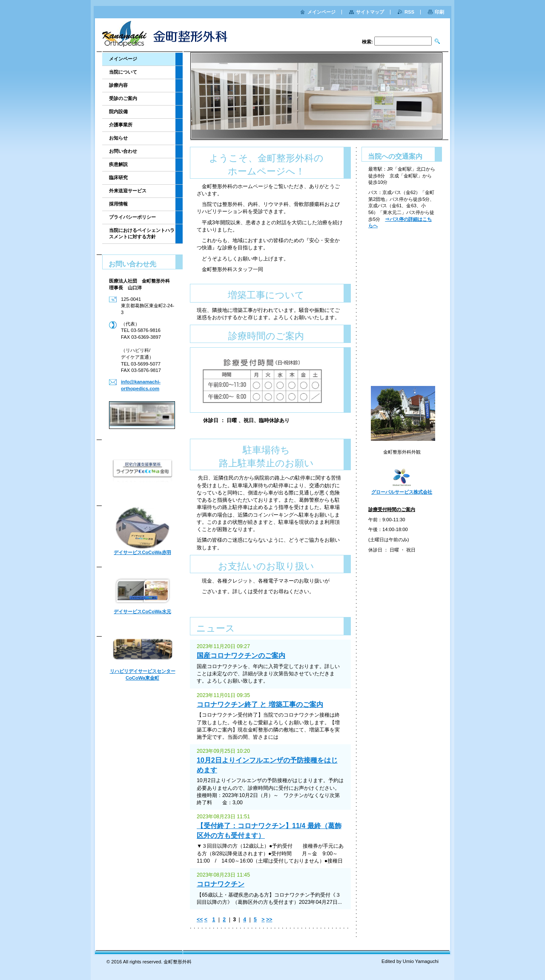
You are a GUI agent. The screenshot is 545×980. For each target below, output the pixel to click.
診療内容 (118, 85)
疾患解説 (118, 164)
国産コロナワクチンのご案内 (241, 656)
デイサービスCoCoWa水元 (142, 611)
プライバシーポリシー (132, 217)
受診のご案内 (123, 98)
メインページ (123, 59)
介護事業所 (121, 125)
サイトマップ (370, 12)
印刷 (439, 12)
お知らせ (118, 138)
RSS (409, 12)
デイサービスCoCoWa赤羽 (142, 552)
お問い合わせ (123, 151)
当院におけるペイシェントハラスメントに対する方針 (142, 233)
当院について (123, 72)
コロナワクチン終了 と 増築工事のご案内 (260, 704)
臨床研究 (118, 177)
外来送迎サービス (128, 191)
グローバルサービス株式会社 (402, 492)
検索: (367, 42)
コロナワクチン (221, 884)
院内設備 (118, 111)
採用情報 (118, 204)
